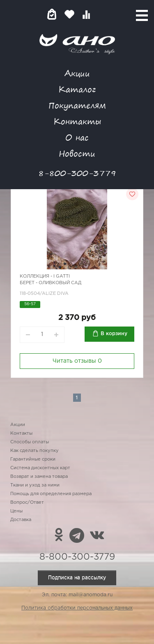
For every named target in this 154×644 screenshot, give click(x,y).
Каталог (77, 89)
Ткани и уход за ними (35, 485)
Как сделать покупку (34, 451)
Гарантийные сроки (33, 459)
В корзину (114, 334)
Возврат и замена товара (39, 477)
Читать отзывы (77, 361)
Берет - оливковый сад (51, 283)
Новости (77, 153)
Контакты (77, 121)
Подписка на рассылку (77, 578)
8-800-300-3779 (77, 173)
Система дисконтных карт (40, 468)
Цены (16, 511)
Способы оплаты (30, 442)
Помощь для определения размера (51, 494)
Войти (102, 14)
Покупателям (77, 105)
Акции (77, 73)
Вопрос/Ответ (27, 503)
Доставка (21, 520)
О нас (77, 137)
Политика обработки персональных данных (77, 608)
